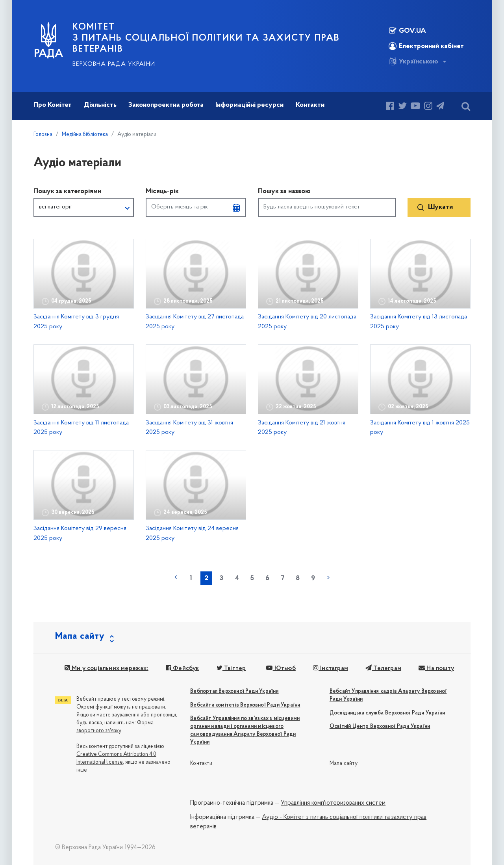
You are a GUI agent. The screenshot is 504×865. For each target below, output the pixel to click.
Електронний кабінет (426, 46)
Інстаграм (331, 668)
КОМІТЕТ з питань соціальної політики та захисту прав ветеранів (206, 38)
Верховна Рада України (114, 64)
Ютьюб (281, 668)
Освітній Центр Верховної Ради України (380, 726)
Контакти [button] (310, 105)
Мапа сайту (344, 764)
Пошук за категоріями (67, 191)
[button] (84, 208)
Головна (43, 135)
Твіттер (231, 668)
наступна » (328, 577)
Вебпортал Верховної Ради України (234, 691)
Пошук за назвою (284, 191)
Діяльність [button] (100, 105)
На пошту (436, 668)
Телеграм (383, 668)
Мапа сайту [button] (80, 636)
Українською (413, 61)
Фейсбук (183, 668)
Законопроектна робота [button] (166, 105)
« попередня (176, 577)
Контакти (201, 764)
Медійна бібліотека (85, 135)
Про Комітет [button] (53, 105)
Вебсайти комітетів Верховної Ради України (245, 705)
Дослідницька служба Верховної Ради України (387, 713)
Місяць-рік (162, 191)
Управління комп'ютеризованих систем (333, 803)
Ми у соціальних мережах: (107, 668)
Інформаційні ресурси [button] (249, 105)
